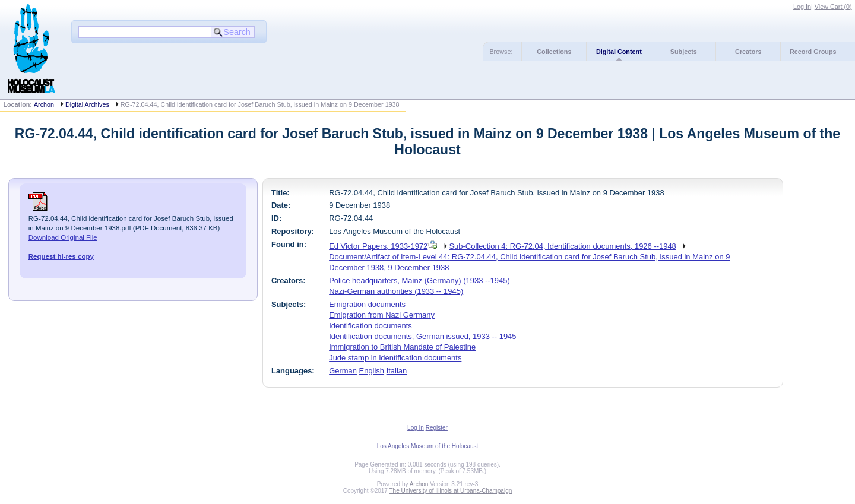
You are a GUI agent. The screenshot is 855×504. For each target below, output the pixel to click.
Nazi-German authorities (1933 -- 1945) (396, 291)
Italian (397, 371)
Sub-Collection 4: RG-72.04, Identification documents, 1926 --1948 (562, 246)
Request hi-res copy (61, 256)
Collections (554, 52)
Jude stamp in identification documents (395, 358)
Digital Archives (87, 104)
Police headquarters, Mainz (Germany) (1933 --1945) (419, 280)
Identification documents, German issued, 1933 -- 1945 (422, 336)
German (343, 371)
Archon (44, 104)
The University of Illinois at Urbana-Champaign (451, 491)
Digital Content (619, 52)
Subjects (684, 52)
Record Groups (813, 52)
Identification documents (370, 326)
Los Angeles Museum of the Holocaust (428, 446)
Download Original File (63, 237)
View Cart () (833, 7)
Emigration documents (367, 304)
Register (437, 428)
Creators (748, 52)
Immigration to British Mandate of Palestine (402, 347)
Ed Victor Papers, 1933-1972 (378, 246)
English (372, 371)
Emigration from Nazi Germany (382, 315)
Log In (802, 7)
